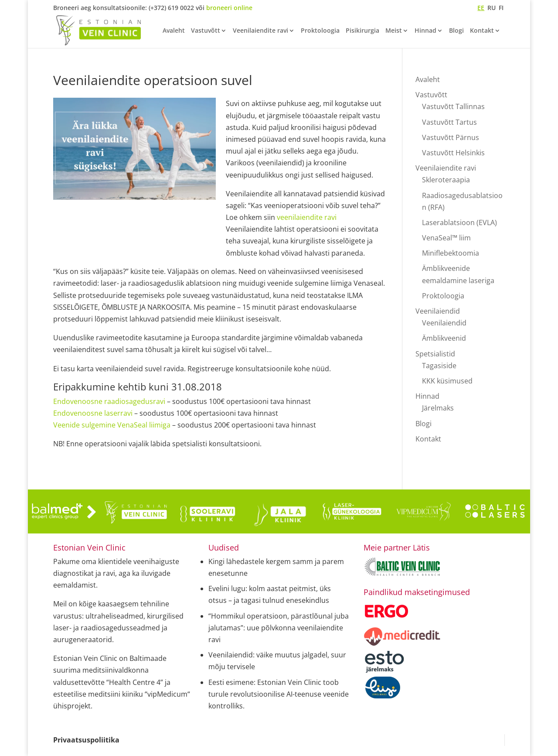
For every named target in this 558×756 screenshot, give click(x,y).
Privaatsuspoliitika (86, 740)
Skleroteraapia (446, 180)
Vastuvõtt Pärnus (451, 137)
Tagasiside (439, 366)
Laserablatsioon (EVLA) (459, 222)
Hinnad (425, 31)
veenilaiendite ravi (307, 217)
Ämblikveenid (444, 338)
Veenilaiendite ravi (260, 31)
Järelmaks (438, 408)
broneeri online (229, 8)
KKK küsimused (447, 381)
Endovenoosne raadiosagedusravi (109, 401)
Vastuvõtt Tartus (449, 122)
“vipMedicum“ (167, 694)
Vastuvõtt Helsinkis (453, 153)
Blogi (456, 31)
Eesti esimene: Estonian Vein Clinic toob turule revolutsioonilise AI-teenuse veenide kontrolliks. (279, 694)
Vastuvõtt (206, 31)
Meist (394, 31)
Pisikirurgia (362, 31)
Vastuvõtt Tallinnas (453, 106)
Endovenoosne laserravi (93, 413)
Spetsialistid (435, 354)
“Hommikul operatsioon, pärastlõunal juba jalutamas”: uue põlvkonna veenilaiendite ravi (279, 628)
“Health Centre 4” (135, 682)
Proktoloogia (320, 31)
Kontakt (482, 31)
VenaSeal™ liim (446, 238)
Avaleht (174, 31)
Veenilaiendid (438, 311)
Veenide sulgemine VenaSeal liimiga (112, 425)
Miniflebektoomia (451, 253)
